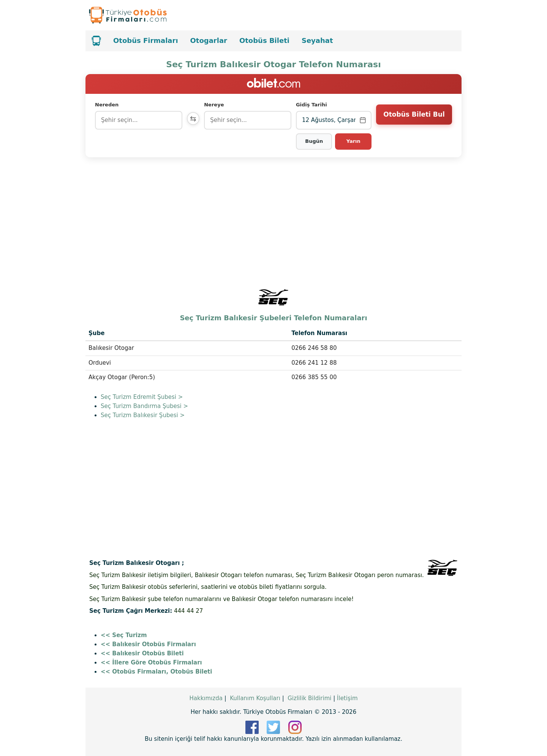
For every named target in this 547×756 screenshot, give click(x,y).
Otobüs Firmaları (146, 40)
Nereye (215, 105)
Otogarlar (209, 40)
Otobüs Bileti (264, 40)
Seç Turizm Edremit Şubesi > (142, 397)
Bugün (315, 141)
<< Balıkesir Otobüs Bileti (142, 653)
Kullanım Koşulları (255, 698)
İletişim (347, 698)
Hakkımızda (206, 698)
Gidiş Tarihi (312, 105)
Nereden (107, 105)
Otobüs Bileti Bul (414, 120)
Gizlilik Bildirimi (309, 698)
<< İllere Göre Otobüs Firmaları (151, 663)
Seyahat (317, 40)
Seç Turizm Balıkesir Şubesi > (143, 415)
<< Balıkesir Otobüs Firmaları (148, 644)
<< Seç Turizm (124, 635)
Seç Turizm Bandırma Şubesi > (144, 406)
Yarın (353, 141)
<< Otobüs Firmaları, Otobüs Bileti (156, 672)
